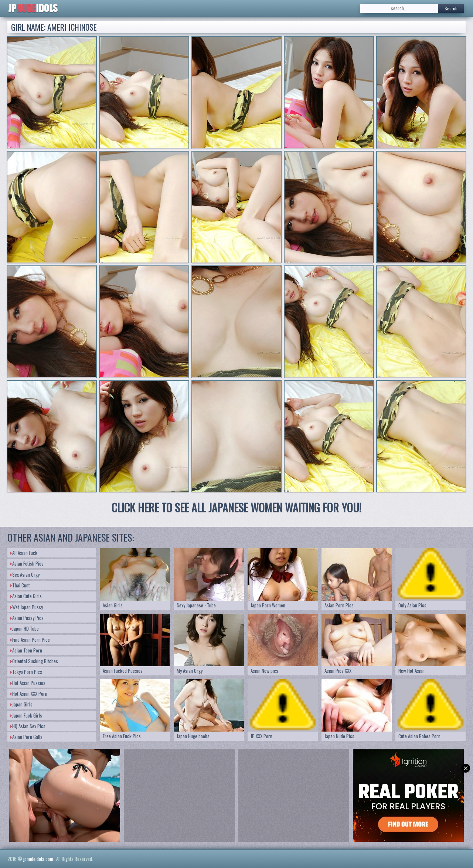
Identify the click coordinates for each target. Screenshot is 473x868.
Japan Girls (21, 704)
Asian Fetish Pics (27, 563)
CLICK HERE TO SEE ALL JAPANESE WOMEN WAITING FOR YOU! (236, 507)
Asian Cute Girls (26, 596)
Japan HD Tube (25, 628)
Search (451, 8)
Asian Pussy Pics (27, 618)
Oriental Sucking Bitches (34, 661)
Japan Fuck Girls (26, 715)
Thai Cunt (20, 585)
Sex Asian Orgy (25, 574)
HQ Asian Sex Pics (28, 726)
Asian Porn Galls (26, 737)
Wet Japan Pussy (27, 607)
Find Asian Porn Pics (30, 640)
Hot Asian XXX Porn (29, 694)
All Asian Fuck (24, 553)
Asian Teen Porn (26, 650)
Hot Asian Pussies (28, 683)
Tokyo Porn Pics (26, 672)
